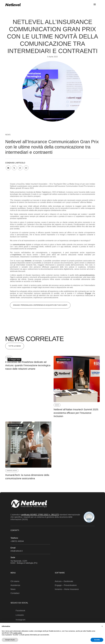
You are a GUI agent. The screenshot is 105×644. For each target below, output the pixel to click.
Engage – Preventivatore (66, 585)
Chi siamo (15, 581)
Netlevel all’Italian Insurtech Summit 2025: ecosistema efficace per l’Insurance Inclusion (76, 413)
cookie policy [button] (18, 633)
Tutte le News (15, 346)
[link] (8, 168)
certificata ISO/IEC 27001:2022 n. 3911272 (40, 515)
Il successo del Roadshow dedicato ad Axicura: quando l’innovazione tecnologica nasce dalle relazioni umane (28, 365)
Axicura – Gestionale (64, 581)
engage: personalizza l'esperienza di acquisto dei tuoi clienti (40, 305)
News (8, 135)
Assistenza (15, 585)
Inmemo (10, 471)
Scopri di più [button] (10, 640)
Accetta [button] (97, 640)
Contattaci (15, 593)
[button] (102, 626)
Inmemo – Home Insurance (67, 589)
